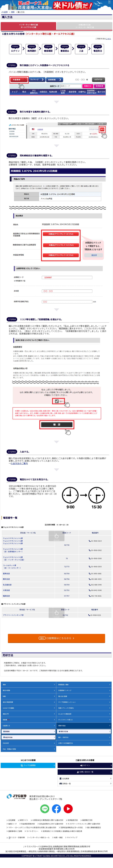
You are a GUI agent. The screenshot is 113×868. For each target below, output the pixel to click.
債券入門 (6, 714)
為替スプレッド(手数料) (66, 708)
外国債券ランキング (65, 690)
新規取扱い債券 (63, 685)
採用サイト (24, 820)
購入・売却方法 (63, 737)
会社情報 (12, 820)
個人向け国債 (63, 696)
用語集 (6, 720)
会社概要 (64, 779)
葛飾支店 (6, 573)
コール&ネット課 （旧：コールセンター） (12, 567)
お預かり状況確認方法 (66, 743)
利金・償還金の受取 (9, 749)
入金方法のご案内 (19, 463)
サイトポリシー (32, 831)
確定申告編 (9, 737)
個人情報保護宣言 (94, 827)
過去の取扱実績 (8, 702)
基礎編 (7, 731)
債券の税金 (62, 726)
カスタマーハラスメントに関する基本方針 (84, 824)
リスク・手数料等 (17, 838)
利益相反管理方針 (28, 824)
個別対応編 (64, 731)
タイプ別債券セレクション (67, 702)
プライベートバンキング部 (13, 615)
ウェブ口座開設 (28, 765)
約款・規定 (58, 837)
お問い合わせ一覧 (85, 772)
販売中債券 (6, 690)
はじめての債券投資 (65, 714)
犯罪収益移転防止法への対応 (72, 827)
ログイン (85, 765)
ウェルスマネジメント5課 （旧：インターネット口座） (14, 558)
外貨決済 (6, 743)
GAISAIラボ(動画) (8, 708)
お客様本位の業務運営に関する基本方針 (48, 820)
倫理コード (13, 824)
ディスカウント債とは (65, 720)
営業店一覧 (65, 784)
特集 (4, 696)
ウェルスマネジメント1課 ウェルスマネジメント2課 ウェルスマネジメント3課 (13, 541)
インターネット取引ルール (39, 837)
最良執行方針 (87, 820)
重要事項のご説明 (15, 831)
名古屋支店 (7, 585)
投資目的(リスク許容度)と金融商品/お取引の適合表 (62, 831)
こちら (108, 39)
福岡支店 (6, 596)
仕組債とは (6, 726)
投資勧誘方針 (73, 820)
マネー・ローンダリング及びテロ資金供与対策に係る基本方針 (32, 827)
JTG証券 (4, 12)
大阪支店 (6, 590)
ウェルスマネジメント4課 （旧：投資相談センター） (13, 550)
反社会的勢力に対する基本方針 (51, 824)
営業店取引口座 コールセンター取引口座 (85, 26)
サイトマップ (72, 837)
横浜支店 (6, 579)
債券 (13, 12)
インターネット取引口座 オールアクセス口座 (28, 26)
